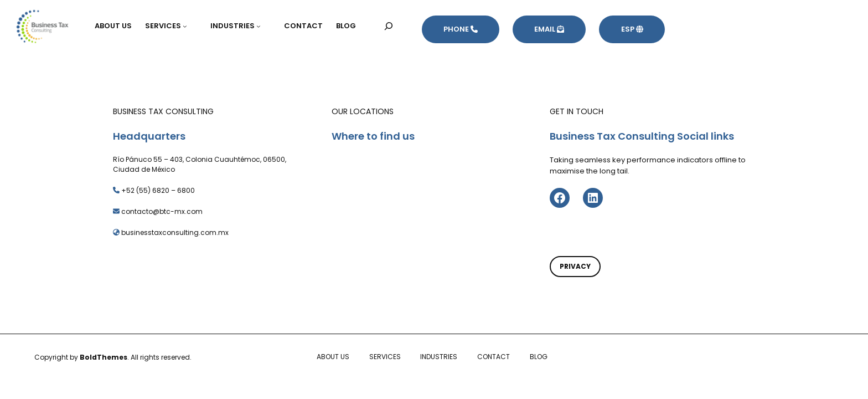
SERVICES (385, 357)
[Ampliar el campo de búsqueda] (389, 26)
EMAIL (549, 29)
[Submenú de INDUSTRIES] (263, 26)
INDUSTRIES (439, 357)
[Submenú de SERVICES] (190, 26)
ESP (632, 29)
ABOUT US (333, 357)
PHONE (461, 29)
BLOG (539, 357)
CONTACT (494, 357)
